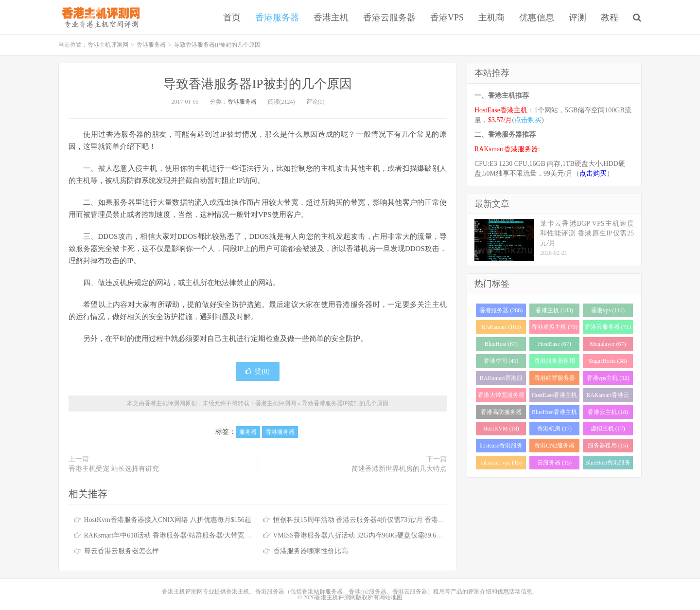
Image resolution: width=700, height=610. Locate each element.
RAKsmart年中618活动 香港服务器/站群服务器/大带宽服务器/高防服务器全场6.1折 (207, 535)
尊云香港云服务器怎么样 (122, 551)
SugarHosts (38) (608, 361)
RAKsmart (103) (501, 327)
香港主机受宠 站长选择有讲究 (114, 469)
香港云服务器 (389, 18)
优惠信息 (537, 18)
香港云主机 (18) (608, 412)
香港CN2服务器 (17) (554, 447)
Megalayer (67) (608, 344)
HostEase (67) (554, 344)
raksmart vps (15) (501, 463)
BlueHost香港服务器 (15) (608, 464)
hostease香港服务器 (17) (501, 447)
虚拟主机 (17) (608, 429)
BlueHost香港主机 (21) (554, 414)
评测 (577, 18)
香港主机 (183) (554, 310)
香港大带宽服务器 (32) (501, 397)
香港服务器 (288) (501, 310)
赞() (257, 371)
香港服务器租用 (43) (555, 363)
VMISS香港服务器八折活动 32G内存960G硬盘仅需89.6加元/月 (366, 535)
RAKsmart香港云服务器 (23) (608, 397)
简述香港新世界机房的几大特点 (399, 469)
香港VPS (447, 18)
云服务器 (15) (554, 463)
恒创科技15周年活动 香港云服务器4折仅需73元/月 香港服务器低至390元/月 (386, 520)
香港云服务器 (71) (608, 327)
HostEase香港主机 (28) (554, 397)
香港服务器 (277, 18)
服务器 (248, 432)
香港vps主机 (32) (608, 378)
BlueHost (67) (501, 344)
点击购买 (528, 120)
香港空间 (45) (501, 361)
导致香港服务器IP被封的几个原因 (257, 84)
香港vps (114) (608, 310)
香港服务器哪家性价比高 (311, 551)
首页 (232, 18)
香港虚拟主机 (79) (554, 327)
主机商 (491, 18)
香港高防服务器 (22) (501, 414)
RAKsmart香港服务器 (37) (501, 380)
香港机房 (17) (554, 429)
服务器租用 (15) (608, 446)
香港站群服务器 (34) (555, 380)
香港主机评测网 (99, 17)
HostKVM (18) (501, 429)
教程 (610, 18)
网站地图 (391, 597)
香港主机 (331, 18)
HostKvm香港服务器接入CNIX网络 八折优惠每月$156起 (168, 520)
